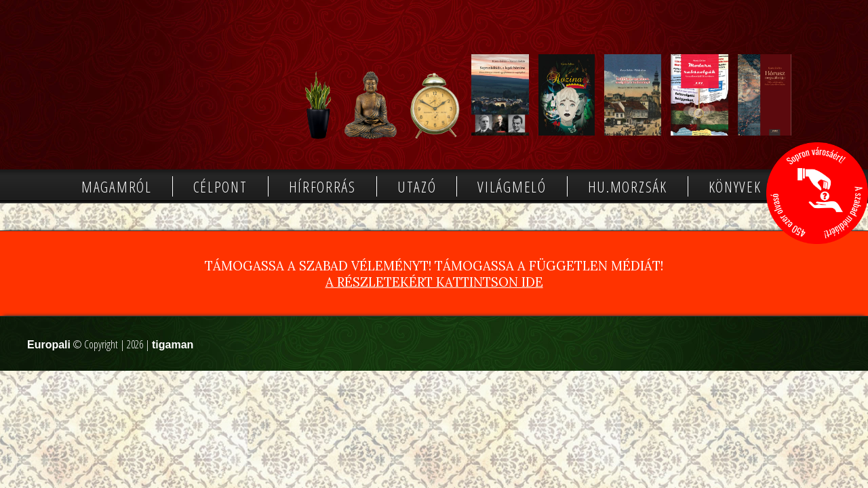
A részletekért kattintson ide (434, 282)
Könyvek (735, 186)
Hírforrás (322, 186)
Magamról (117, 186)
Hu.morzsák (628, 186)
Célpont (220, 186)
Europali (49, 345)
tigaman (173, 345)
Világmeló (512, 186)
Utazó (417, 186)
